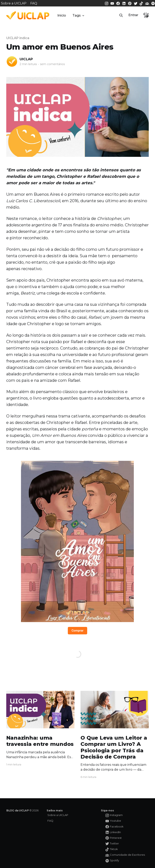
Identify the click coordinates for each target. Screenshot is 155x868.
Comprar (77, 631)
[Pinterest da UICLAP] (130, 3)
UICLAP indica (18, 38)
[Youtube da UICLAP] (113, 3)
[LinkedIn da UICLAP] (124, 3)
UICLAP (26, 59)
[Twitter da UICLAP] (136, 3)
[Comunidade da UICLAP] (148, 3)
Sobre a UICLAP (14, 3)
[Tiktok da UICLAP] (142, 3)
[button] (121, 15)
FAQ (34, 3)
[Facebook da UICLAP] (118, 3)
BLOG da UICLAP (18, 810)
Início (62, 15)
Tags (79, 15)
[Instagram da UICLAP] (107, 3)
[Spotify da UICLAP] (153, 3)
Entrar (133, 15)
